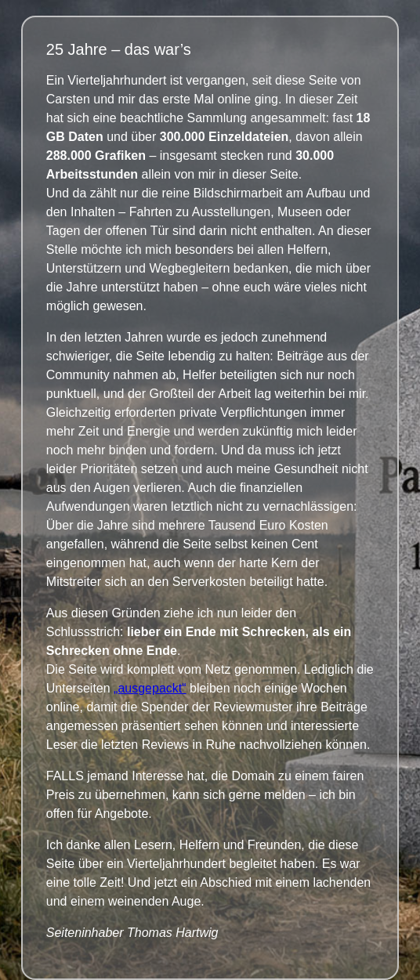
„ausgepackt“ (150, 688)
